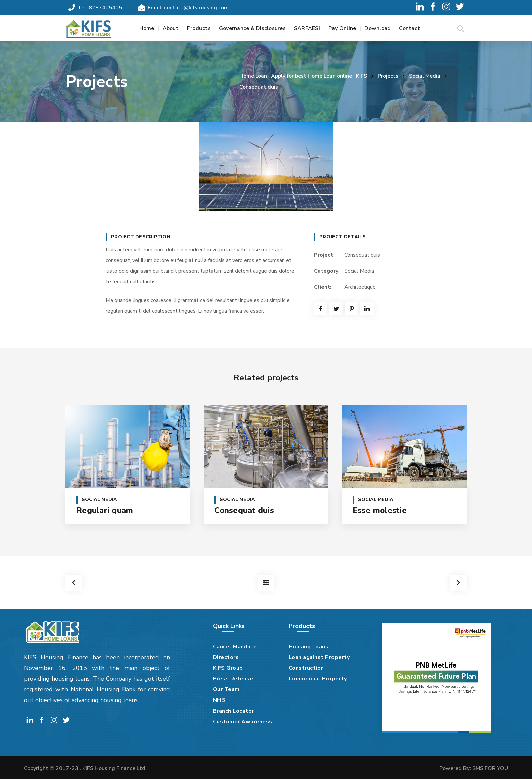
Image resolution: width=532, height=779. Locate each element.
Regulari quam (105, 510)
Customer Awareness (243, 722)
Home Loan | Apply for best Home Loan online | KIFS (303, 76)
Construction (306, 668)
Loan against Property (319, 657)
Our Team (226, 689)
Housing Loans (309, 647)
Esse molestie (380, 510)
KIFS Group (228, 668)
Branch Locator (233, 711)
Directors (226, 657)
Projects (388, 76)
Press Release (233, 679)
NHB (219, 700)
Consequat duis (244, 510)
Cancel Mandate (235, 647)
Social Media (425, 76)
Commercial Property (318, 679)
